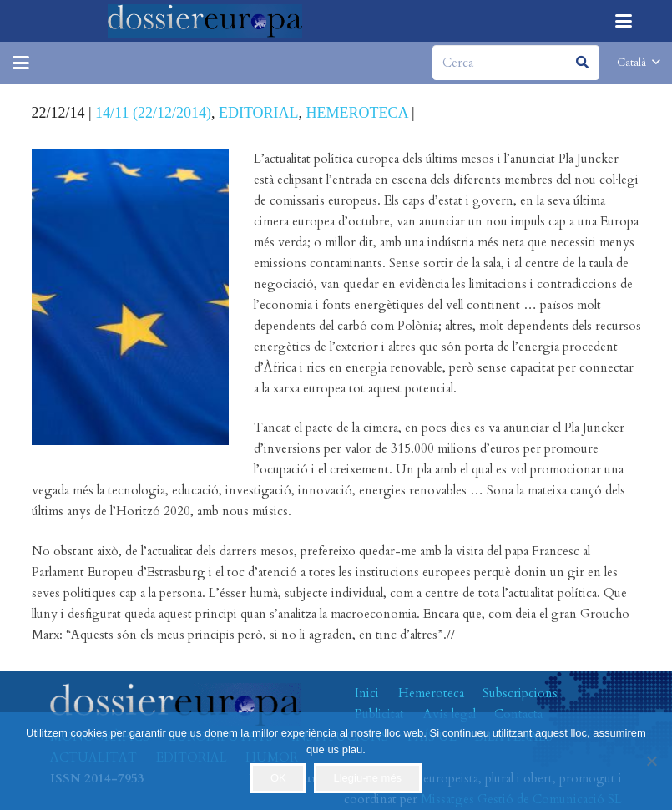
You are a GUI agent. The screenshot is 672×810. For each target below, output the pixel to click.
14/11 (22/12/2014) (153, 113)
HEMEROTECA (357, 113)
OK (278, 778)
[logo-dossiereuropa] (205, 21)
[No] (651, 761)
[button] (624, 21)
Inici (367, 693)
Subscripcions (520, 693)
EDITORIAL (259, 113)
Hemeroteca (431, 693)
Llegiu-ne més (367, 778)
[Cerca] (516, 63)
